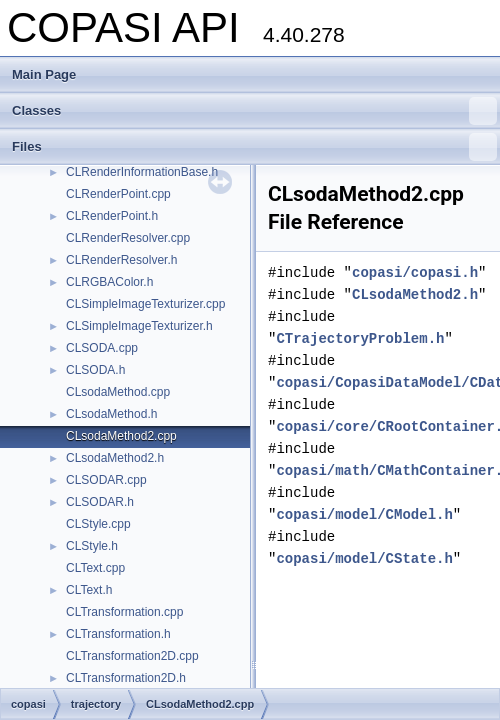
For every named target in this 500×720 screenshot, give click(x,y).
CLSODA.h (95, 370)
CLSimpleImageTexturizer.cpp (145, 304)
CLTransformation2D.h (126, 678)
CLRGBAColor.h (109, 282)
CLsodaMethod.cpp (118, 392)
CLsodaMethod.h (111, 414)
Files (254, 147)
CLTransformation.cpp (124, 612)
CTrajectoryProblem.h (360, 338)
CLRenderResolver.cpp (128, 238)
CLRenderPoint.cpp (118, 194)
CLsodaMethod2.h (115, 458)
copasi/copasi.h (415, 272)
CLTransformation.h (118, 634)
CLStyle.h (92, 546)
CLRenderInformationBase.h (142, 172)
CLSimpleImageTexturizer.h (139, 326)
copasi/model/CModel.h (364, 514)
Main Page (44, 74)
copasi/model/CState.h (364, 558)
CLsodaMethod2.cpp (121, 436)
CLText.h (89, 590)
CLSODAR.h (100, 502)
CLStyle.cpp (98, 524)
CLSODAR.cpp (106, 480)
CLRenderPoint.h (112, 216)
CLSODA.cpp (102, 348)
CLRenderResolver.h (121, 260)
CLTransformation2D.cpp (132, 656)
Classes (254, 111)
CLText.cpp (95, 568)
